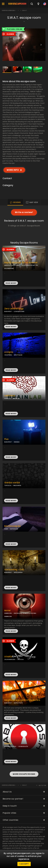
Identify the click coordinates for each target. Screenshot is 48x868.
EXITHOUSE (14, 529)
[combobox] (38, 4)
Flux (6, 439)
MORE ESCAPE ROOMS (24, 774)
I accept (24, 864)
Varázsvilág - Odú (14, 570)
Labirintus (10, 396)
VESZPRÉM (8, 355)
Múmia (8, 744)
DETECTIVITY (18, 703)
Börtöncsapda (12, 526)
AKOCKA (21, 659)
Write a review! (24, 212)
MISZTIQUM (18, 355)
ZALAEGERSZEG (10, 659)
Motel (7, 611)
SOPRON (7, 398)
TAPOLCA (8, 485)
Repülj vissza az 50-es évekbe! (21, 263)
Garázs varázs (12, 483)
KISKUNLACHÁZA (10, 746)
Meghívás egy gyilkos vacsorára (22, 700)
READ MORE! (11, 327)
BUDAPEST (8, 311)
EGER (6, 529)
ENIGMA (17, 442)
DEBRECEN (8, 613)
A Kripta (9, 352)
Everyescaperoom (8, 10)
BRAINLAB (16, 398)
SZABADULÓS (23, 746)
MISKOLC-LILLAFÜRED (12, 265)
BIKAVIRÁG (17, 485)
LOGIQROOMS (19, 311)
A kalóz (8, 657)
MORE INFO (13, 170)
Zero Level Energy (14, 309)
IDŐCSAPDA (18, 572)
